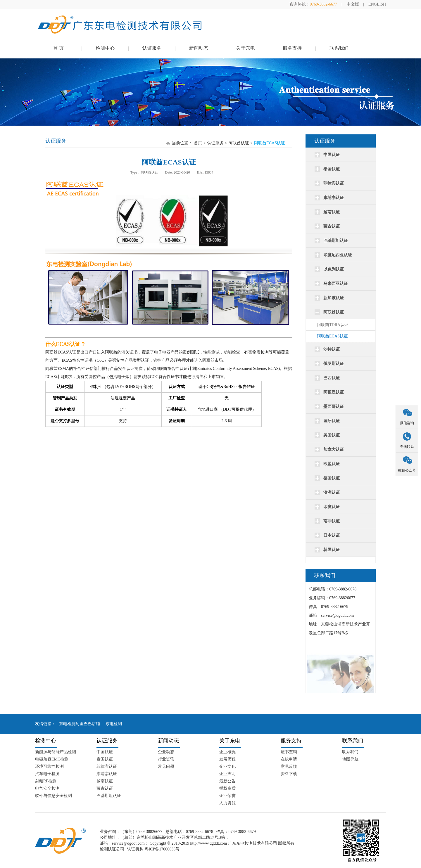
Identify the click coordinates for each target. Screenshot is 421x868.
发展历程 (227, 759)
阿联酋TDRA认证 (333, 325)
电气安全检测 (47, 788)
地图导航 (350, 759)
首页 (198, 143)
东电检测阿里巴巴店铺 (80, 724)
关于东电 (245, 48)
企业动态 (166, 752)
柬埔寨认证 (107, 774)
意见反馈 (289, 766)
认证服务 (152, 48)
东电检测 (114, 724)
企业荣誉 (227, 796)
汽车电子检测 (47, 774)
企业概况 (227, 752)
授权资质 (227, 788)
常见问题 (166, 766)
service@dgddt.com (128, 843)
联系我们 (339, 48)
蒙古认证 (105, 788)
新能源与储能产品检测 (56, 752)
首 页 (59, 48)
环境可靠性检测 (49, 766)
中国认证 (105, 752)
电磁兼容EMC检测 (52, 759)
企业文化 (227, 766)
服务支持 (292, 48)
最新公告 (227, 781)
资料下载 (289, 774)
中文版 (353, 4)
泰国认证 (105, 759)
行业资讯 (166, 759)
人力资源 (227, 803)
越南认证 (105, 781)
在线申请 (289, 759)
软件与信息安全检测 (54, 796)
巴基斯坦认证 (109, 796)
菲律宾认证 (107, 766)
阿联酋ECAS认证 (332, 336)
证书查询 (289, 752)
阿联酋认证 (239, 143)
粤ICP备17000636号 (162, 849)
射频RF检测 (46, 781)
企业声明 (227, 774)
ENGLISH (377, 4)
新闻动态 (199, 48)
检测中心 (105, 48)
